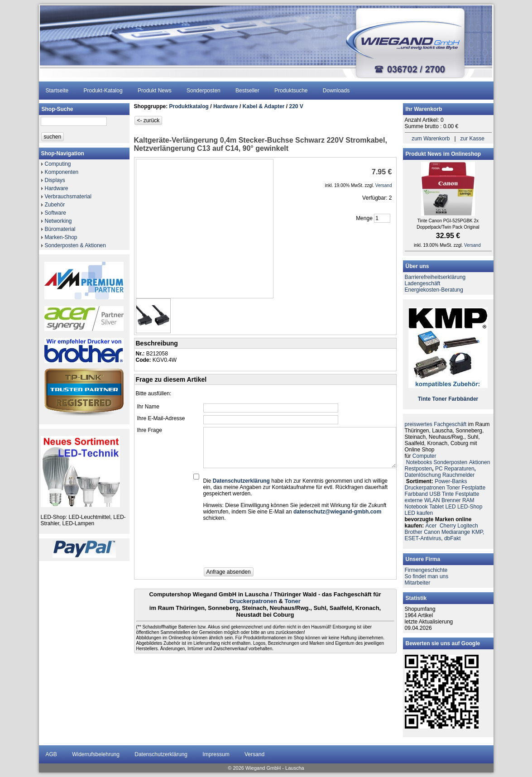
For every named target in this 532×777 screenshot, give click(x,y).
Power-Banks (451, 481)
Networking (58, 221)
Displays (55, 180)
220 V (296, 106)
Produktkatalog (189, 106)
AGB (51, 754)
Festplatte (473, 488)
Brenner (451, 500)
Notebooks (419, 462)
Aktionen (480, 462)
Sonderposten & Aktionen (75, 245)
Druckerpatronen (253, 601)
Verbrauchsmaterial (68, 197)
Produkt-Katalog (103, 91)
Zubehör (55, 205)
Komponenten (62, 172)
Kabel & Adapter (264, 106)
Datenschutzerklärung (161, 754)
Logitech (467, 526)
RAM (468, 500)
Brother (414, 532)
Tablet (436, 507)
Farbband (416, 494)
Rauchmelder (458, 475)
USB (435, 494)
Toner (293, 601)
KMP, (478, 532)
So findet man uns (427, 576)
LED (450, 507)
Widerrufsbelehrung (96, 754)
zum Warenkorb (431, 139)
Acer (431, 526)
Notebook (416, 507)
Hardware (57, 188)
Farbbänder (463, 399)
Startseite (57, 91)
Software (55, 213)
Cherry (448, 526)
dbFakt (453, 538)
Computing (58, 164)
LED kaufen (419, 513)
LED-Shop (470, 507)
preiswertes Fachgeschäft (436, 424)
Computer (424, 456)
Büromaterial (60, 229)
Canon (432, 532)
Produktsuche (291, 91)
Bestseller (247, 91)
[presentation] (272, 547)
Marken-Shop (61, 237)
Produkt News (155, 91)
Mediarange (456, 532)
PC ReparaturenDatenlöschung (440, 472)
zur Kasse (472, 139)
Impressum (216, 754)
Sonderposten (204, 91)
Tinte (424, 399)
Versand (254, 754)
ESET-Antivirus (423, 538)
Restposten (419, 469)
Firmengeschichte (426, 570)
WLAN (432, 500)
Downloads (336, 91)
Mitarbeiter (418, 583)
